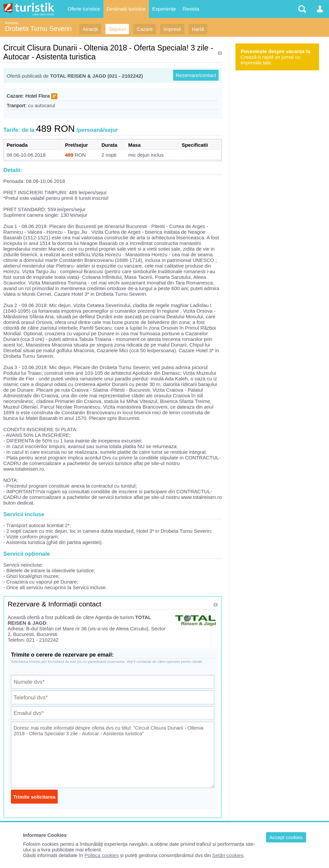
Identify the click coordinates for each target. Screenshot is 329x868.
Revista (191, 9)
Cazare (145, 29)
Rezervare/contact (196, 75)
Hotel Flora (38, 96)
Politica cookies (102, 855)
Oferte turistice (84, 9)
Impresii (172, 29)
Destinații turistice (126, 9)
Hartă (198, 29)
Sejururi (117, 29)
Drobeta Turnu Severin (38, 29)
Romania (12, 23)
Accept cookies (286, 837)
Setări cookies (228, 855)
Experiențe (164, 9)
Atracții (90, 29)
